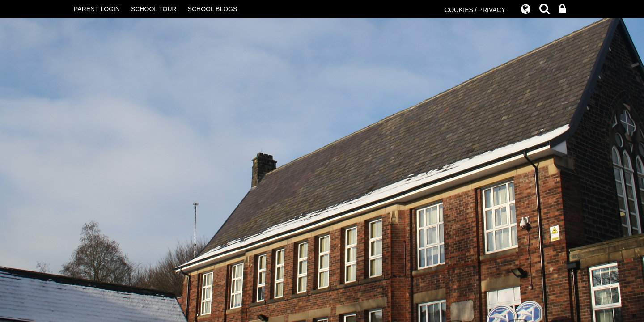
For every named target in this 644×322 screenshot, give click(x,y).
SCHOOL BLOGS (213, 9)
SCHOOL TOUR (154, 9)
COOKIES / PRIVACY (475, 10)
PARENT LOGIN (97, 9)
